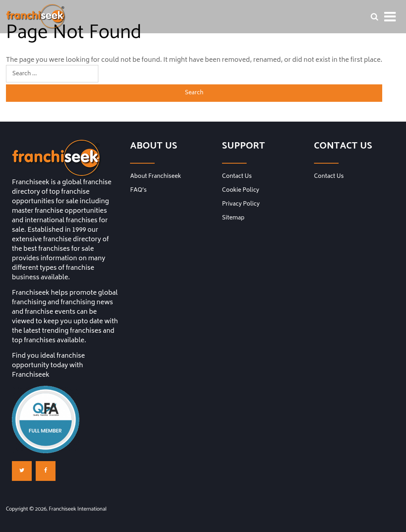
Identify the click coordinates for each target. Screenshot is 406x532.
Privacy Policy (241, 204)
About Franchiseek (156, 177)
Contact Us (237, 177)
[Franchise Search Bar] (374, 17)
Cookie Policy (241, 191)
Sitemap (233, 218)
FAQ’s (138, 191)
